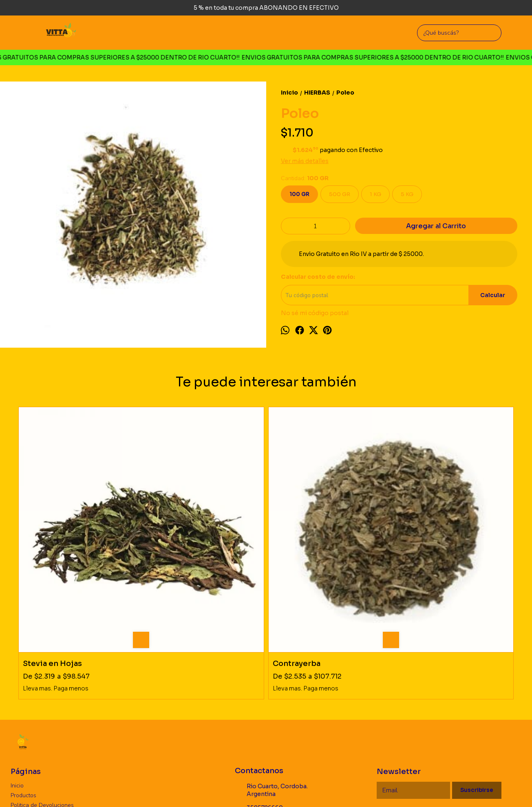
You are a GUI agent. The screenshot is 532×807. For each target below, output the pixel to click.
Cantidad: (305, 178)
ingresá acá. (273, 788)
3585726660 (259, 683)
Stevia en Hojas (52, 538)
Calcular (493, 295)
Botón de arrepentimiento (314, 788)
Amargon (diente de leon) (447, 538)
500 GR (340, 194)
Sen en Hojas (298, 538)
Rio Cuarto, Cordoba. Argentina (271, 665)
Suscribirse (477, 665)
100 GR (299, 194)
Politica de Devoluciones (42, 680)
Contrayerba (171, 538)
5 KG (407, 194)
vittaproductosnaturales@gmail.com (286, 700)
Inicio (17, 660)
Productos (23, 670)
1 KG (375, 194)
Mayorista (23, 690)
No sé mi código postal (315, 313)
